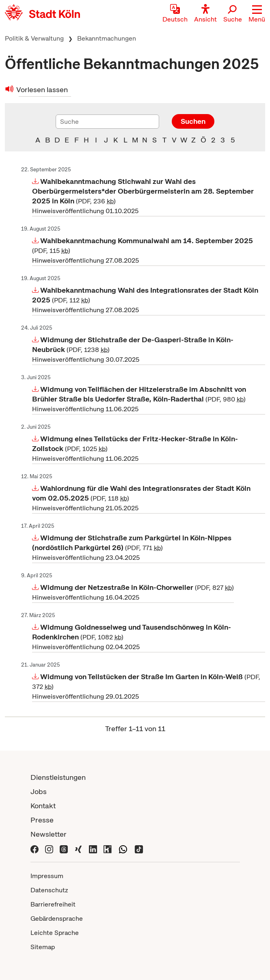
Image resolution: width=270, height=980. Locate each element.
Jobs (39, 791)
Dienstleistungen (58, 777)
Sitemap (43, 947)
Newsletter (49, 834)
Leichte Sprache (55, 933)
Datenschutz (49, 890)
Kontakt (43, 806)
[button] (257, 14)
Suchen (193, 121)
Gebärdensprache (57, 918)
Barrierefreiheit (53, 904)
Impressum (47, 876)
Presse (42, 820)
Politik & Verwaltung (34, 38)
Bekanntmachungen (107, 38)
